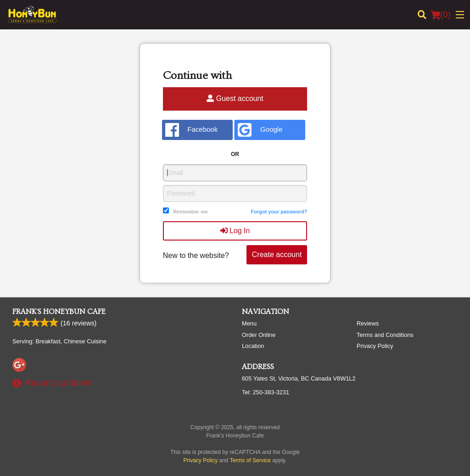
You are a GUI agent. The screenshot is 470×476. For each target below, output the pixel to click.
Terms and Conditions (385, 335)
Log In (235, 231)
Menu (249, 323)
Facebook (192, 130)
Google (260, 130)
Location (253, 346)
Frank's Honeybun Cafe (59, 312)
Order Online (259, 335)
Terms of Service (250, 460)
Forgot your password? (279, 212)
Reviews (368, 323)
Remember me (190, 212)
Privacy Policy (375, 346)
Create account (277, 255)
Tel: (266, 392)
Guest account (235, 98)
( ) (441, 15)
